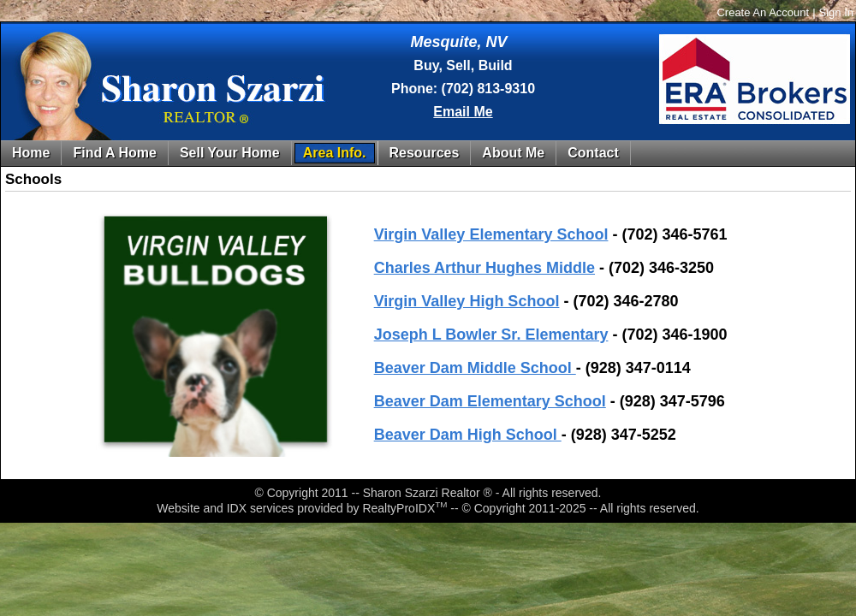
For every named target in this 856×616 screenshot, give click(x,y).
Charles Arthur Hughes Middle (484, 268)
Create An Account (763, 12)
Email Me (463, 112)
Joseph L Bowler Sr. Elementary (491, 335)
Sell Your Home (230, 153)
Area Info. (335, 153)
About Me (513, 153)
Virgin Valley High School (467, 301)
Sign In (836, 12)
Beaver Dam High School (468, 435)
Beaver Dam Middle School (475, 368)
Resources (425, 153)
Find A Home (114, 153)
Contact (593, 153)
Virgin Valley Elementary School (491, 234)
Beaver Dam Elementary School (490, 401)
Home (31, 153)
